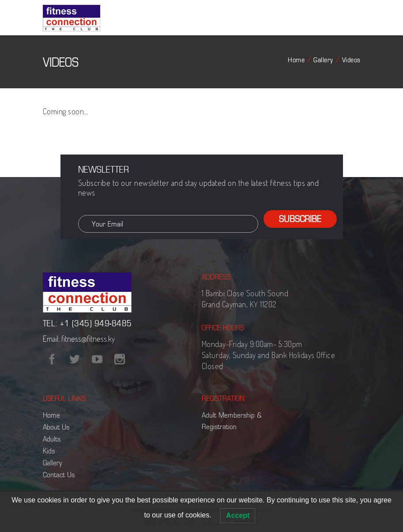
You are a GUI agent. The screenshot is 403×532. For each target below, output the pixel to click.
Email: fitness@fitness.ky (79, 339)
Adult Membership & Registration (232, 421)
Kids (49, 451)
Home (296, 60)
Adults (52, 439)
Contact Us (59, 475)
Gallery (323, 60)
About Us (56, 427)
